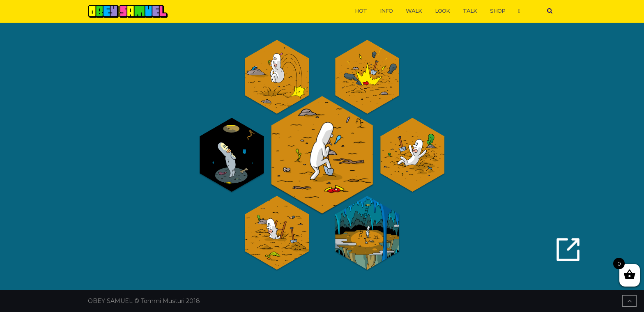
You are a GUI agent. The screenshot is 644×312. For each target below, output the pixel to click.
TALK (470, 11)
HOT (361, 11)
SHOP (498, 11)
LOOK (442, 11)
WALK (414, 11)
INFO (386, 11)
